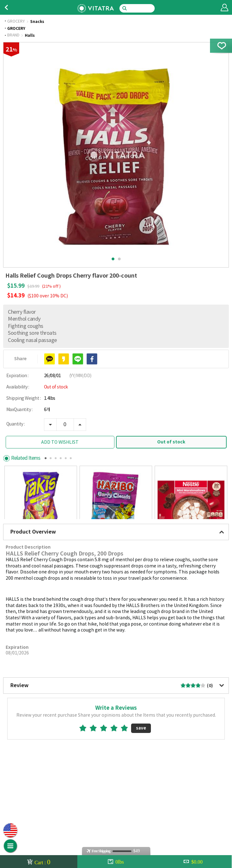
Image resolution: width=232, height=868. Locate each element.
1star (85, 772)
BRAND (13, 35)
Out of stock (171, 442)
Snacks (37, 22)
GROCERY (16, 22)
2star (96, 772)
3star (106, 772)
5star (127, 772)
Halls (30, 35)
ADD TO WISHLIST (60, 442)
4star (116, 772)
